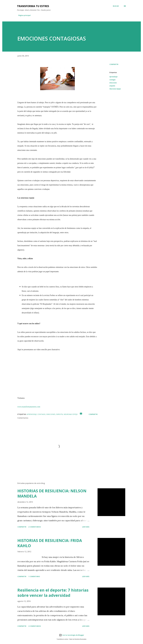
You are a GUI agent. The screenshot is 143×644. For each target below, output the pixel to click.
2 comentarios (35, 527)
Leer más (86, 527)
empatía (112, 86)
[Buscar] (116, 6)
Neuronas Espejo (115, 89)
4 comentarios (35, 626)
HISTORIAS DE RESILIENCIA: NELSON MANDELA (52, 493)
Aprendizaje (113, 77)
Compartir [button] (114, 64)
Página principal (24, 15)
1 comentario (34, 576)
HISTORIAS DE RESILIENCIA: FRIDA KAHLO (50, 543)
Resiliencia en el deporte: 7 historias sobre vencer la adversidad (53, 593)
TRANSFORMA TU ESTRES (33, 6)
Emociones (113, 83)
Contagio (112, 80)
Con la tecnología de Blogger (72, 635)
